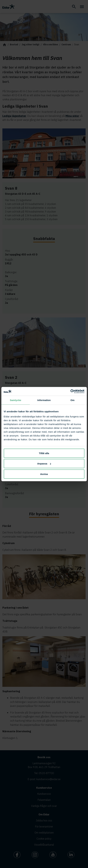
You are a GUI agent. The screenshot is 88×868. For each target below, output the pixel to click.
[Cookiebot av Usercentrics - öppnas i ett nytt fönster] (70, 391)
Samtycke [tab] (16, 400)
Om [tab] (72, 400)
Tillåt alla (44, 453)
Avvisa (44, 474)
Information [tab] (44, 400)
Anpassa (44, 464)
